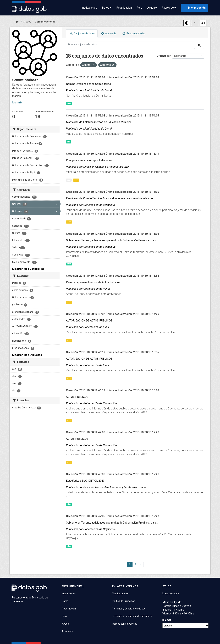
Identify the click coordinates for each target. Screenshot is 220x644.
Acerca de (108, 33)
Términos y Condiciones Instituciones (132, 616)
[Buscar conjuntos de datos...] (130, 44)
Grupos (27, 22)
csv (76, 180)
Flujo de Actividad (134, 33)
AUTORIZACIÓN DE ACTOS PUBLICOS (89, 321)
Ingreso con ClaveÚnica (125, 624)
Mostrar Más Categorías (28, 269)
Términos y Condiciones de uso (129, 609)
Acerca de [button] (168, 8)
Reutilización (124, 8)
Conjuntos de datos (82, 33)
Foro (140, 8)
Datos (65, 601)
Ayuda (65, 624)
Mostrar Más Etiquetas (27, 355)
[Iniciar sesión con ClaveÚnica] (194, 8)
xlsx (69, 104)
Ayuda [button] (151, 8)
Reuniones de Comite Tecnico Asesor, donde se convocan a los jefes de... (110, 198)
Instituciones (89, 8)
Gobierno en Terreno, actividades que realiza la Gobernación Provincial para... (112, 240)
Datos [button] (106, 8)
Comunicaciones (45, 22)
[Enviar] (199, 45)
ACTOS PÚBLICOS (77, 397)
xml (69, 180)
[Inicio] (17, 22)
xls (69, 142)
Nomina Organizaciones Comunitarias (88, 84)
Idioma (166, 620)
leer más (17, 102)
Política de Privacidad (124, 601)
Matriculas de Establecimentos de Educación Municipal (99, 122)
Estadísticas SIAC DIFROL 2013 (85, 481)
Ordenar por (164, 56)
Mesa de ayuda (171, 593)
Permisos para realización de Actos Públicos (93, 282)
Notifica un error (121, 593)
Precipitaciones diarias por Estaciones (89, 160)
